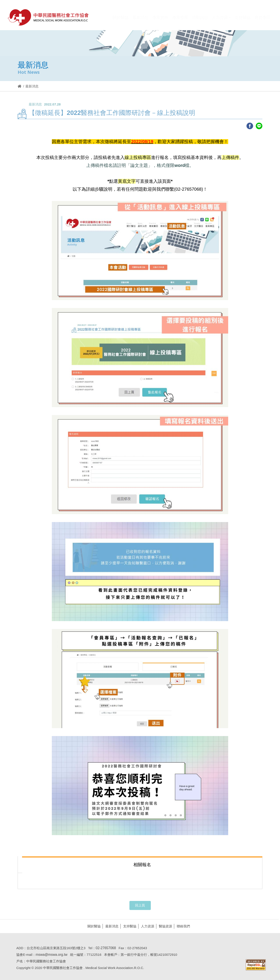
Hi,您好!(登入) (233, 10)
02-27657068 (104, 948)
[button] (221, 20)
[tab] (142, 865)
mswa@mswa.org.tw (50, 955)
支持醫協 (128, 926)
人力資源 (146, 926)
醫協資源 (164, 926)
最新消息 (110, 926)
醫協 (49, 17)
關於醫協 (92, 926)
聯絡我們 (181, 926)
